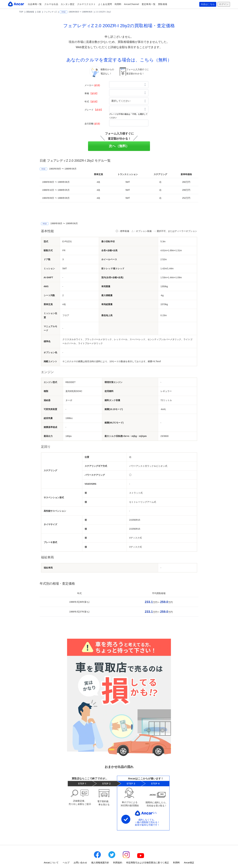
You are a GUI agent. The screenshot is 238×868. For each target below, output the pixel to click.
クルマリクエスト (86, 4)
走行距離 (92, 124)
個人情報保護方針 (100, 863)
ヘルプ (66, 863)
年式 (92, 102)
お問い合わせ (80, 863)
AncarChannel (132, 4)
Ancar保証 (189, 863)
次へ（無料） (119, 146)
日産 (39, 12)
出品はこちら (208, 4)
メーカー (92, 85)
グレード (94, 110)
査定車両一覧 (149, 4)
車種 (92, 93)
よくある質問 (105, 4)
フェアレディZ (50, 12)
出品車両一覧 (35, 4)
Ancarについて (51, 863)
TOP (21, 12)
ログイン (224, 4)
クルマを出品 (51, 4)
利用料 (118, 4)
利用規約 (118, 863)
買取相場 (163, 4)
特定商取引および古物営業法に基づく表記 (148, 863)
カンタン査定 (68, 4)
